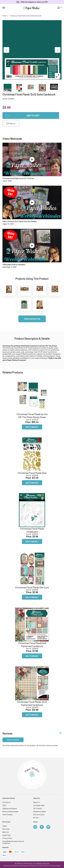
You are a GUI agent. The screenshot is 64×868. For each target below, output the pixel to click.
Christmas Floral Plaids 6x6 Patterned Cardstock (32, 644)
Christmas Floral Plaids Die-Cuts (32, 587)
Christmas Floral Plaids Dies (32, 473)
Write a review (13, 740)
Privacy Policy (7, 838)
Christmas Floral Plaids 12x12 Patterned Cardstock (32, 703)
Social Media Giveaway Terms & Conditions (13, 842)
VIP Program (38, 808)
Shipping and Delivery (10, 808)
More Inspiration (32, 319)
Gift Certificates (39, 815)
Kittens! (36, 818)
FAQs (4, 805)
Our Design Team (39, 805)
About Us (36, 802)
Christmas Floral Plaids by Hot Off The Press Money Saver (32, 416)
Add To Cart (33, 115)
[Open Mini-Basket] (59, 8)
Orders (5, 826)
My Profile (6, 829)
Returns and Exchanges (10, 811)
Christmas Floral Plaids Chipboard (32, 530)
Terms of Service (52, 866)
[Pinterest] (48, 827)
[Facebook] (42, 827)
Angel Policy (7, 835)
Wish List (11, 124)
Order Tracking (7, 815)
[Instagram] (35, 827)
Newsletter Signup (40, 811)
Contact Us (6, 802)
